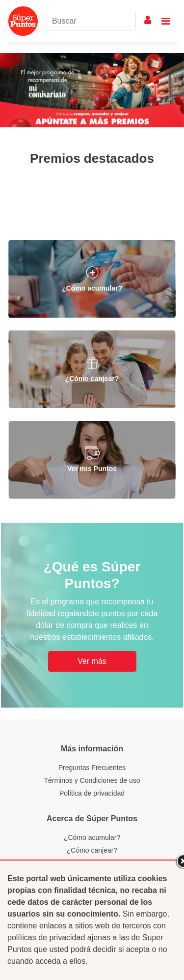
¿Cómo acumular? (92, 837)
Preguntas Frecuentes (92, 768)
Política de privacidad (92, 793)
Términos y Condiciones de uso (92, 780)
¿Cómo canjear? (92, 850)
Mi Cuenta (148, 20)
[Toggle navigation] (166, 21)
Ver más (92, 661)
